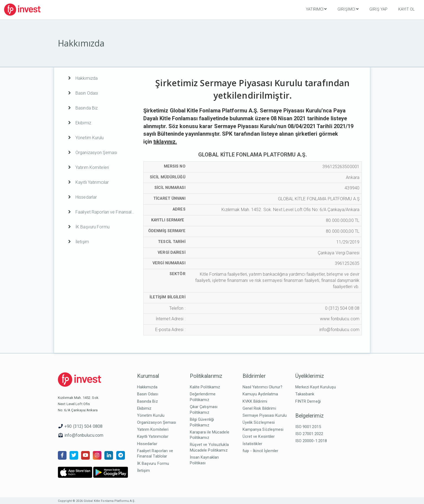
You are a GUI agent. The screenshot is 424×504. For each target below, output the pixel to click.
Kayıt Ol (406, 9)
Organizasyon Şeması (157, 422)
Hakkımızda (147, 387)
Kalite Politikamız (205, 387)
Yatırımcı (316, 9)
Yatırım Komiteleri (153, 429)
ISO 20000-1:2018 (311, 441)
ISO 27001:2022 (309, 434)
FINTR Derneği (308, 401)
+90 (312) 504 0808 (83, 426)
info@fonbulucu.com (84, 435)
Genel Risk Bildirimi (259, 408)
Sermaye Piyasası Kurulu (265, 415)
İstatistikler (252, 444)
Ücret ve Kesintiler (259, 436)
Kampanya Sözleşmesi (263, 429)
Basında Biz (148, 401)
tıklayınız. (165, 142)
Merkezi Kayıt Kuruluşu (316, 387)
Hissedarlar (147, 444)
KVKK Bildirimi (255, 401)
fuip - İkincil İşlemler (261, 451)
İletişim (144, 470)
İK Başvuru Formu (153, 463)
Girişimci (348, 9)
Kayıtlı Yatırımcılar (153, 436)
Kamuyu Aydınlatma (260, 394)
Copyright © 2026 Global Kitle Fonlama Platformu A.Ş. (97, 501)
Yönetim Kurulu (151, 415)
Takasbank (305, 394)
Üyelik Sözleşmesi (259, 422)
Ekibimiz (144, 408)
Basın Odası (148, 394)
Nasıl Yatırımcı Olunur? (263, 387)
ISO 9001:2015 (308, 427)
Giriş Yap (378, 9)
